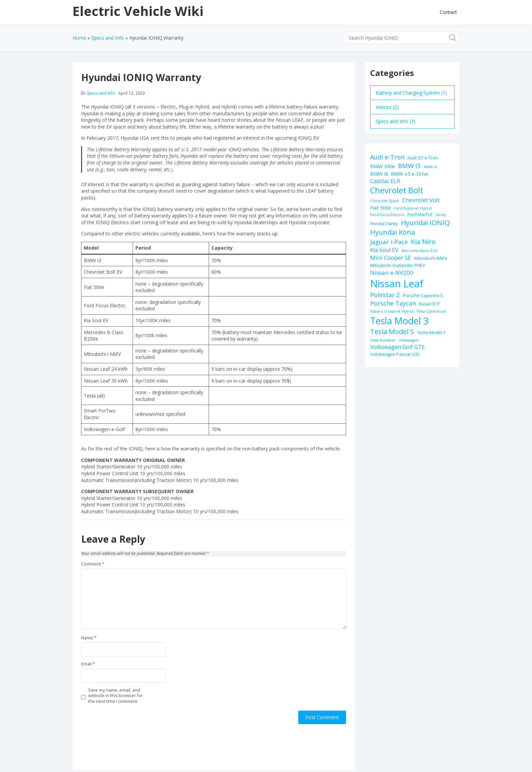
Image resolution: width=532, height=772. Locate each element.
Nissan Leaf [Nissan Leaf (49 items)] (397, 284)
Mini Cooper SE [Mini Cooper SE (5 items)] (391, 258)
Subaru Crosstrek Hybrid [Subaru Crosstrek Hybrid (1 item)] (392, 311)
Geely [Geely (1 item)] (441, 215)
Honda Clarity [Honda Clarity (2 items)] (384, 224)
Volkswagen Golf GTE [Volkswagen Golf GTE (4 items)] (397, 347)
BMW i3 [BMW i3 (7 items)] (409, 166)
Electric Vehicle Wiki (138, 11)
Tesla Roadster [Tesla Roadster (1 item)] (383, 340)
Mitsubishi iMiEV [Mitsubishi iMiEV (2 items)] (431, 258)
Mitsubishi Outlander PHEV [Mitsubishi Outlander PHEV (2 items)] (398, 265)
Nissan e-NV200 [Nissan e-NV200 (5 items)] (392, 273)
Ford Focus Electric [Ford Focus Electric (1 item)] (387, 215)
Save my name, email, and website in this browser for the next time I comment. (116, 696)
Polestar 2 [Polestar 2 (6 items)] (385, 295)
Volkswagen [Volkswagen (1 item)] (409, 340)
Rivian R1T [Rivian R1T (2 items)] (430, 304)
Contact (448, 12)
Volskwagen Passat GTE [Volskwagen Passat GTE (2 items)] (395, 354)
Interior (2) (387, 107)
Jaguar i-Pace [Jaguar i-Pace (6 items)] (389, 242)
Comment (93, 564)
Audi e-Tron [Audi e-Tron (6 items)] (387, 157)
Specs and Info (101, 93)
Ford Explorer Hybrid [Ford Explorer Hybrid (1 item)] (413, 208)
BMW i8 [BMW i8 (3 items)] (379, 174)
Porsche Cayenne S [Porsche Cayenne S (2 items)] (423, 295)
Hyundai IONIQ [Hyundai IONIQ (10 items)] (425, 223)
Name (89, 638)
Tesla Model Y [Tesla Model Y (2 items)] (431, 332)
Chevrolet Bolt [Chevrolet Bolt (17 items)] (397, 190)
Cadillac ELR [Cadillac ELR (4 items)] (385, 181)
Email (88, 664)
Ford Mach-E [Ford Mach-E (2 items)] (420, 214)
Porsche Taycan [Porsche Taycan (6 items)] (393, 303)
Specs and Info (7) (395, 121)
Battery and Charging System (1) (411, 93)
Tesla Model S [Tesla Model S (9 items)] (392, 332)
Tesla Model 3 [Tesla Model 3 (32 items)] (399, 321)
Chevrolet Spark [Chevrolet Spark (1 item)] (385, 201)
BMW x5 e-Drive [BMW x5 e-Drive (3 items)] (410, 174)
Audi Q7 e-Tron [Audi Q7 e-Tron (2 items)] (423, 158)
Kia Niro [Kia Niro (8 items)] (423, 242)
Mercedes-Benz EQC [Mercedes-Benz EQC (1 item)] (420, 251)
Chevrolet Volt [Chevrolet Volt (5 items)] (421, 200)
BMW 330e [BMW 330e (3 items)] (383, 166)
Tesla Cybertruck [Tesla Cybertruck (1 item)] (431, 311)
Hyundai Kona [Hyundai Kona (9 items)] (393, 232)
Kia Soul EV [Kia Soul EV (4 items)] (384, 250)
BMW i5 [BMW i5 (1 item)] (430, 167)
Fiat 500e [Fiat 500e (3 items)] (381, 208)
